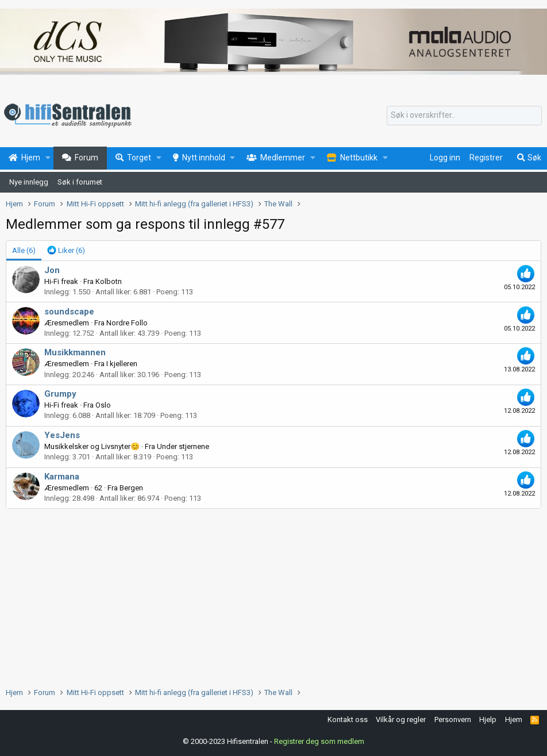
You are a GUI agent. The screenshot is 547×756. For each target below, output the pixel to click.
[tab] (66, 251)
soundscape (69, 312)
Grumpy (60, 394)
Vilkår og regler (401, 719)
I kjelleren (122, 364)
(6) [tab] (24, 250)
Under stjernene (183, 446)
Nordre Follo (127, 323)
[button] (48, 158)
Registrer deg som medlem (319, 741)
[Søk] (464, 116)
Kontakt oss (348, 719)
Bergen (131, 488)
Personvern (453, 719)
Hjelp (488, 719)
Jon (52, 270)
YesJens (62, 435)
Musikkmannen (75, 352)
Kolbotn (109, 281)
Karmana (62, 477)
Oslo (103, 405)
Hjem (514, 719)
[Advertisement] (273, 595)
